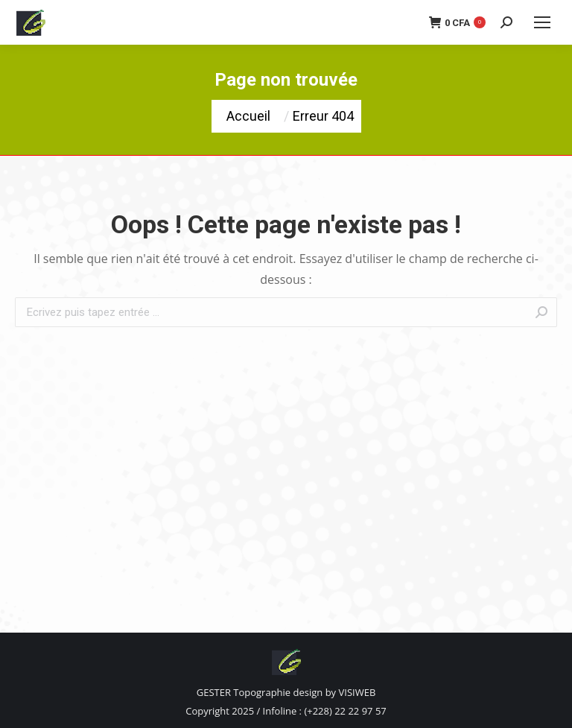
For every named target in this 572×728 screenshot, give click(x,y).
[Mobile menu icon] (542, 22)
